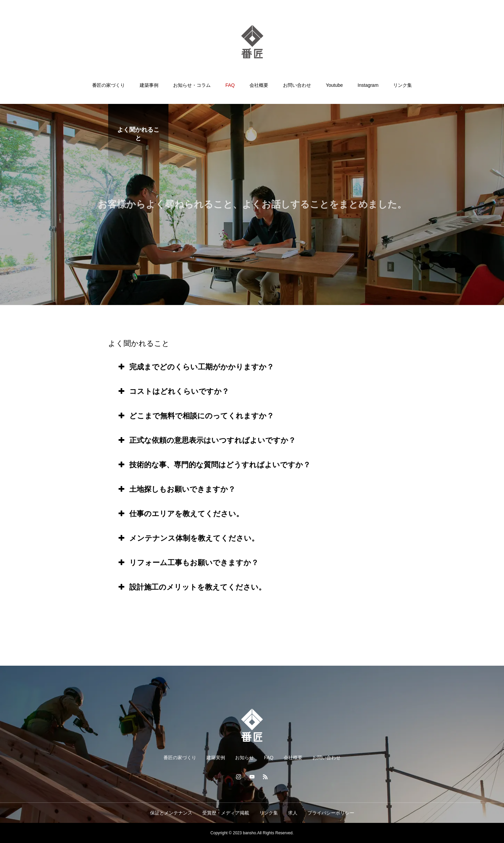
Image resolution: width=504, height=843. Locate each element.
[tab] (252, 367)
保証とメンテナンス (171, 813)
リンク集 (403, 85)
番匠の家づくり (109, 85)
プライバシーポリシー (331, 813)
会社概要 (259, 85)
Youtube (334, 85)
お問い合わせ (297, 85)
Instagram (368, 85)
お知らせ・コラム (192, 85)
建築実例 (216, 758)
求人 (293, 813)
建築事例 (149, 85)
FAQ (230, 85)
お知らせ (244, 758)
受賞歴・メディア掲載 (226, 813)
